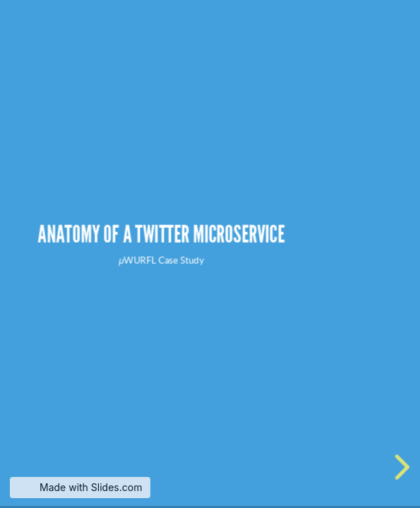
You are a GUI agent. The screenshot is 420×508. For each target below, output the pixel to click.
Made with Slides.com (91, 487)
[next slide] (399, 467)
